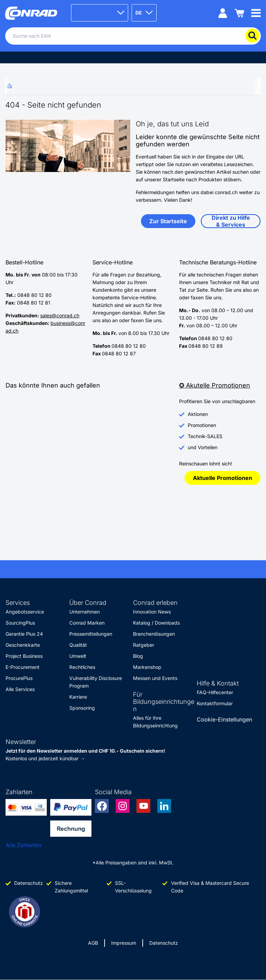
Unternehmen (85, 612)
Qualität (78, 645)
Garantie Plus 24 (24, 634)
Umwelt (78, 656)
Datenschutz (164, 943)
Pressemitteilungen (91, 634)
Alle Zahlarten (23, 845)
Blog (138, 656)
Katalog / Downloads (156, 623)
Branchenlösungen (154, 634)
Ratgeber (144, 645)
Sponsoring (82, 708)
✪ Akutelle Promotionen (215, 385)
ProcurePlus (19, 678)
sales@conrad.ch (60, 315)
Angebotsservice (25, 612)
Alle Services (20, 689)
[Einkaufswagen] (239, 13)
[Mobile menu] (256, 13)
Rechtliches (82, 667)
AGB (93, 943)
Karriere (78, 697)
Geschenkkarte (23, 645)
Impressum (124, 943)
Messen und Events (155, 678)
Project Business (24, 656)
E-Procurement (23, 667)
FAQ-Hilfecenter (215, 692)
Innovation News (152, 612)
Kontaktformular (215, 703)
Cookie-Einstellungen (224, 719)
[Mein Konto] (223, 13)
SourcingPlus (20, 623)
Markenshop (147, 667)
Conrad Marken (87, 623)
